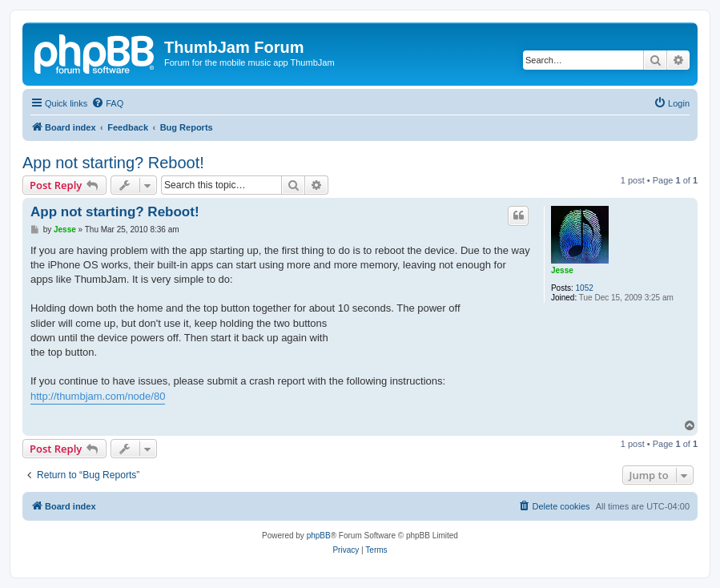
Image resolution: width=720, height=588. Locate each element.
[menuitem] (107, 103)
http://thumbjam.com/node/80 (98, 396)
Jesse (562, 270)
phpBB (319, 536)
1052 (585, 288)
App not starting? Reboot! (113, 163)
